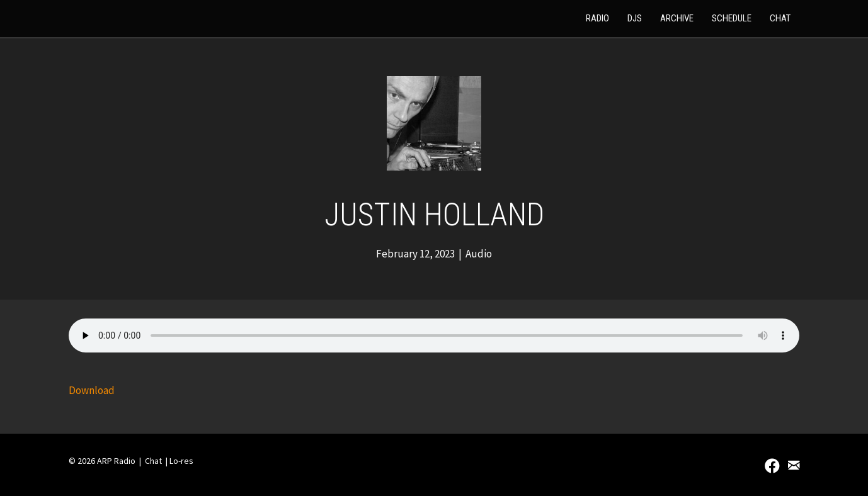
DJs (635, 18)
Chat (780, 18)
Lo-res (181, 461)
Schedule (732, 18)
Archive (677, 18)
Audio (479, 254)
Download (92, 390)
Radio (597, 18)
